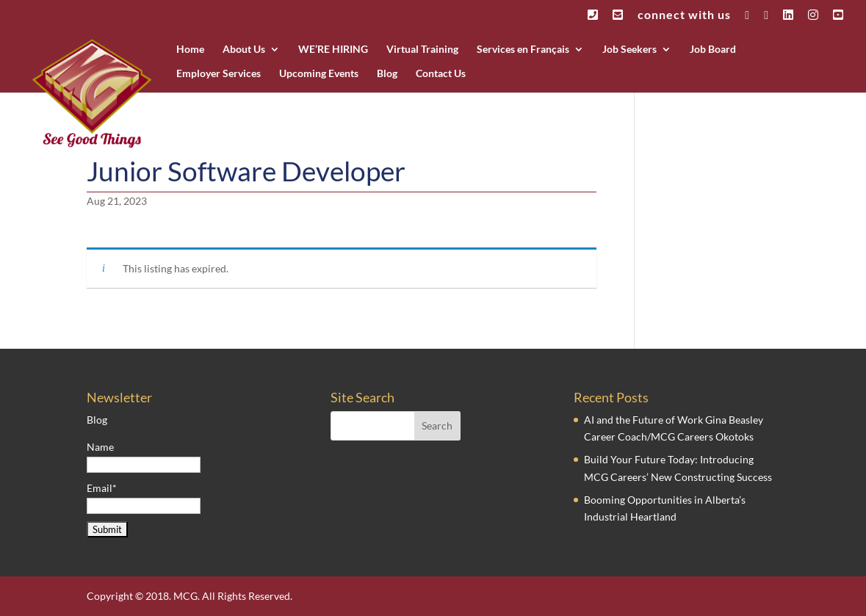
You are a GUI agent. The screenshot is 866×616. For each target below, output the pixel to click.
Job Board (713, 50)
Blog (387, 74)
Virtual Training (422, 50)
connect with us (684, 15)
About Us (244, 50)
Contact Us (441, 74)
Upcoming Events (319, 74)
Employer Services (219, 74)
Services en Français (523, 50)
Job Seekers (629, 50)
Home (190, 50)
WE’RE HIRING (333, 50)
